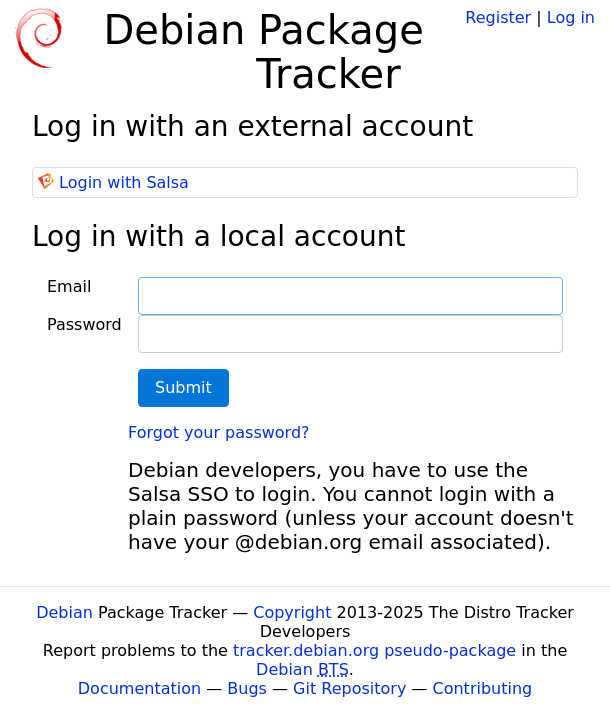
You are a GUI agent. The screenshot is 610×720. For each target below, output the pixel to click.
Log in (571, 17)
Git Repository (349, 688)
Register (498, 17)
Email (69, 286)
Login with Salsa (124, 182)
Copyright (292, 612)
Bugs (247, 688)
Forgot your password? (219, 432)
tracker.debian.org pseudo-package (374, 650)
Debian (64, 612)
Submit (183, 387)
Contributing (483, 688)
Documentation (139, 688)
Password (84, 324)
